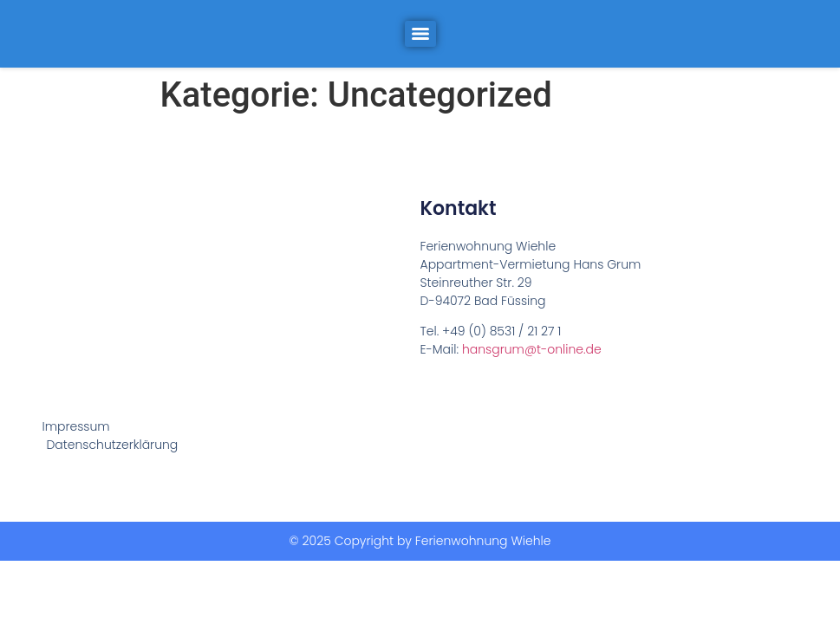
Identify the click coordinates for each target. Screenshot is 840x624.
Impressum (75, 426)
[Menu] (420, 34)
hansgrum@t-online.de (532, 349)
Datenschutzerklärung (112, 445)
